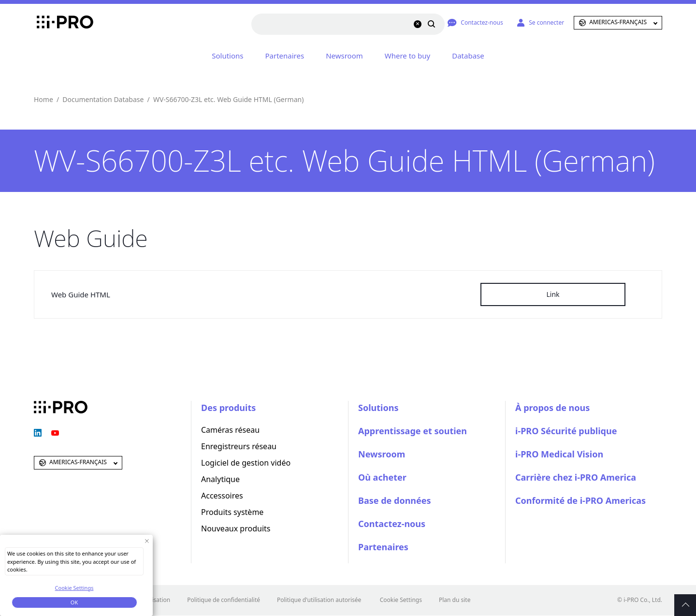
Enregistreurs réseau (239, 446)
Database (468, 56)
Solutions (227, 56)
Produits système (232, 512)
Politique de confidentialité (224, 600)
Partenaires (285, 56)
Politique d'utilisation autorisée (319, 600)
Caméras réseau (230, 430)
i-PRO (61, 23)
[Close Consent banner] (147, 541)
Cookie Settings (401, 600)
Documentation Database (103, 99)
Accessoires (222, 496)
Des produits (228, 408)
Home (43, 99)
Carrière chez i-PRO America (576, 477)
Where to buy (407, 56)
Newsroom (344, 56)
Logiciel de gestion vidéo (246, 463)
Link (553, 294)
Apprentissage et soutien (413, 431)
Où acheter (382, 477)
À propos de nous (552, 408)
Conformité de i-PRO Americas (580, 500)
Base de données (395, 500)
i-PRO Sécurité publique (566, 431)
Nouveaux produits (236, 528)
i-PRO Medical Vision (559, 454)
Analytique (220, 479)
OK (74, 602)
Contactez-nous (392, 524)
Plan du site (455, 600)
